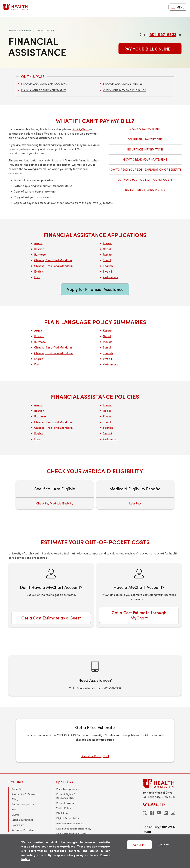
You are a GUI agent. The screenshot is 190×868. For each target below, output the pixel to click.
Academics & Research (25, 794)
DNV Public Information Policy (74, 829)
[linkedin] (166, 813)
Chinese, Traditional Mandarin (53, 266)
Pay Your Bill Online (150, 49)
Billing (15, 799)
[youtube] (159, 813)
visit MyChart (80, 129)
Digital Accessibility (68, 818)
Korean (108, 243)
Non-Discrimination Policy (71, 834)
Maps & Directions (22, 820)
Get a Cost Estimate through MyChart (139, 615)
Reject (164, 845)
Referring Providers (23, 830)
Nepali (107, 249)
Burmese (40, 254)
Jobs (14, 809)
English (39, 271)
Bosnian (39, 249)
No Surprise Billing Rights (145, 190)
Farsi (37, 277)
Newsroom (18, 825)
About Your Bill (46, 30)
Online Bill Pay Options (145, 139)
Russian (108, 254)
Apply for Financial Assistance (95, 289)
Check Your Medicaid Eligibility (124, 90)
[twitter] (145, 813)
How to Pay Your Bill (145, 129)
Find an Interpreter (23, 804)
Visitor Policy (64, 808)
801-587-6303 (163, 34)
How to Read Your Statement (145, 159)
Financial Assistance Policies (123, 84)
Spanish (108, 266)
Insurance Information (145, 149)
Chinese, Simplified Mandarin (53, 260)
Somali (107, 260)
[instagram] (173, 813)
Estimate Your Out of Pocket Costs (145, 180)
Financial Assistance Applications (44, 84)
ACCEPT (139, 845)
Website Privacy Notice (70, 823)
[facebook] (152, 813)
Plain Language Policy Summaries (44, 90)
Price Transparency (68, 789)
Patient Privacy (65, 803)
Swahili (107, 271)
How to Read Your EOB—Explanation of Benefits (145, 169)
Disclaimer (62, 813)
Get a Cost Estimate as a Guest (51, 618)
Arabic (38, 243)
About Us (17, 789)
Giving (15, 815)
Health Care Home (20, 30)
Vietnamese (111, 277)
